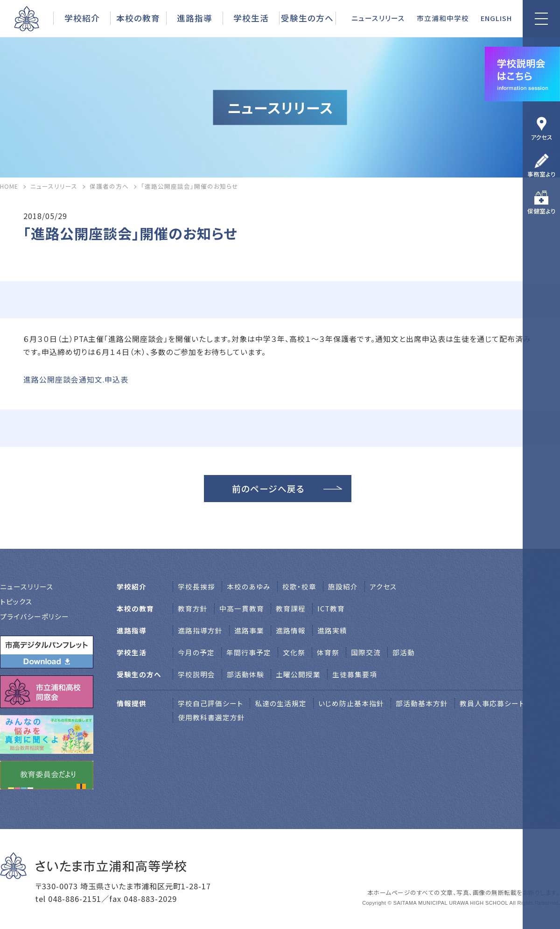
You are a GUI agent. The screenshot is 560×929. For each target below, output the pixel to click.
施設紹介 (343, 586)
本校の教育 (138, 18)
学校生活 (251, 18)
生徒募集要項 (355, 674)
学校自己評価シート (210, 703)
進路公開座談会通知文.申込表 (76, 379)
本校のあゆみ (249, 586)
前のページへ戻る (268, 488)
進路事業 (249, 630)
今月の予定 (196, 652)
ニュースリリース (378, 18)
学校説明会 (196, 674)
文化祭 (294, 652)
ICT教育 (331, 608)
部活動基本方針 (422, 703)
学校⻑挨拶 (196, 586)
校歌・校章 (299, 586)
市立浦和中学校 (443, 18)
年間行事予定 (249, 652)
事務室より (542, 174)
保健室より (542, 211)
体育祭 (328, 652)
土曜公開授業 (298, 674)
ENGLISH (496, 18)
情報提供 (132, 703)
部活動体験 (245, 674)
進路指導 (195, 18)
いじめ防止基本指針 (351, 703)
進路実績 (332, 630)
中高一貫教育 (242, 608)
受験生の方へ (307, 18)
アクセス (542, 137)
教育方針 (193, 608)
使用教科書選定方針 (211, 717)
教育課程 (291, 608)
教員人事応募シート (492, 703)
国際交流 (366, 652)
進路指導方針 (200, 630)
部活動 (404, 652)
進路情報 (291, 630)
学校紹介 (82, 18)
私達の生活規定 (281, 703)
